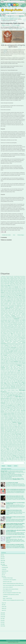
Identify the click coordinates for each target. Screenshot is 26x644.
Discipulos (24, 334)
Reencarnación (9, 422)
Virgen (10, 459)
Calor (2, 302)
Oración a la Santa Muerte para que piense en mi (16, 489)
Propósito (6, 418)
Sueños (14, 445)
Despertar (9, 326)
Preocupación (6, 416)
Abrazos (19, 277)
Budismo (24, 299)
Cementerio (17, 308)
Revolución (11, 427)
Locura (2, 380)
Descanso (2, 326)
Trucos (18, 451)
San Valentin (12, 433)
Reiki (8, 424)
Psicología (10, 419)
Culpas (21, 321)
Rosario (18, 429)
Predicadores (9, 415)
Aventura (5, 295)
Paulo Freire (18, 409)
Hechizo (20, 361)
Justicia (12, 374)
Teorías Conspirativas (22, 448)
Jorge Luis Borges (17, 372)
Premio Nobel (17, 415)
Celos (12, 308)
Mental (9, 392)
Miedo (8, 393)
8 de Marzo (23, 276)
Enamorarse (9, 342)
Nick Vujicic (12, 400)
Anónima (2, 288)
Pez (14, 412)
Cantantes (6, 304)
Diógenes (9, 334)
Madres (16, 382)
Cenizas (21, 308)
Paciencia (16, 404)
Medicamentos (23, 388)
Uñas (8, 454)
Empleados (7, 341)
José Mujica (23, 372)
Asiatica (2, 293)
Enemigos (19, 342)
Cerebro (24, 308)
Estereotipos (7, 349)
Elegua (11, 340)
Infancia (21, 366)
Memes (2, 390)
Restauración (23, 426)
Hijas (4, 362)
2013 (2, 626)
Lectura (22, 376)
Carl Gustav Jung (22, 305)
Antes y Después (22, 288)
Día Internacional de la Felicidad (6, 330)
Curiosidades (13, 322)
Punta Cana (3, 420)
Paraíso (24, 406)
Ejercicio (15, 339)
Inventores (3, 370)
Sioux (23, 440)
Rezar (16, 427)
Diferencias (23, 333)
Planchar (9, 413)
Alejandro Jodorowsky (15, 283)
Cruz (2, 320)
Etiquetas (9, 466)
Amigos (2, 286)
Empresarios (3, 342)
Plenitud (2, 414)
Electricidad (7, 340)
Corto (24, 317)
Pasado (15, 408)
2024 (2, 559)
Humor (19, 364)
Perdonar (2, 411)
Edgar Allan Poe (6, 338)
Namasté (20, 398)
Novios (8, 401)
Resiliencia (11, 426)
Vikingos (2, 458)
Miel (10, 393)
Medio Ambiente (11, 389)
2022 (19, 276)
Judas (21, 373)
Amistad (6, 286)
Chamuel (13, 309)
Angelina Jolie (11, 287)
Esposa (18, 348)
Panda (7, 405)
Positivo (5, 415)
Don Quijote (14, 336)
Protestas (24, 418)
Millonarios (3, 394)
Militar (24, 393)
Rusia (24, 429)
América (24, 285)
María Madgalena (7, 386)
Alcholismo (2, 283)
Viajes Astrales (8, 457)
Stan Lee (21, 444)
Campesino (10, 303)
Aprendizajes (20, 290)
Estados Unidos (22, 348)
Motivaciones (15, 395)
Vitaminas (16, 459)
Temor (4, 448)
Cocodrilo (2, 312)
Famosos (16, 351)
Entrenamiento (6, 345)
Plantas (19, 413)
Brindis (15, 299)
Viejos (24, 457)
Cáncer (17, 303)
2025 (2, 557)
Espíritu (12, 347)
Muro (5, 398)
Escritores (7, 346)
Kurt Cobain (9, 375)
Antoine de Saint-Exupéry (13, 289)
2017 (13, 276)
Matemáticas (3, 388)
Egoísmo (12, 339)
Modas (16, 394)
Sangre (18, 433)
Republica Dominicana (21, 425)
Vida (16, 457)
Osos (8, 404)
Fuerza (2, 356)
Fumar (5, 357)
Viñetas (10, 458)
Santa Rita (24, 434)
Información (8, 367)
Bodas (13, 298)
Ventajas (14, 456)
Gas (8, 358)
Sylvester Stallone (16, 446)
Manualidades (23, 385)
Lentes (16, 377)
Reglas (5, 424)
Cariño (18, 305)
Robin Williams (20, 428)
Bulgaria (8, 300)
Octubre (2, 402)
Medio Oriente (17, 389)
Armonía (10, 292)
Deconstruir (10, 323)
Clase (6, 311)
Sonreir (15, 443)
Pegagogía (11, 410)
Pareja (8, 407)
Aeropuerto (24, 281)
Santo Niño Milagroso (15, 435)
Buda (20, 299)
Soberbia (10, 441)
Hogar (20, 362)
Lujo (10, 381)
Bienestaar (15, 297)
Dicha (7, 333)
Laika (4, 376)
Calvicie (4, 302)
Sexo (13, 439)
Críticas (24, 319)
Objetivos (14, 401)
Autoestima (19, 293)
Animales (16, 287)
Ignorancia (8, 365)
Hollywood (23, 362)
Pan (5, 405)
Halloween (13, 361)
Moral (7, 395)
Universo (5, 454)
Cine (25, 310)
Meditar (21, 389)
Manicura (8, 385)
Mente (12, 392)
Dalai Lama (18, 322)
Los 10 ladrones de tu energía (12, 483)
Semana (20, 436)
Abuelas (5, 278)
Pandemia (10, 405)
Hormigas (16, 363)
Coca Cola (16, 311)
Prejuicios (13, 415)
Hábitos (4, 361)
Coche (22, 311)
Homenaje (7, 363)
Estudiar (14, 349)
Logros (5, 380)
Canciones (20, 303)
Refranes (24, 422)
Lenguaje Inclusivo (11, 377)
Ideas (2, 365)
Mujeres (20, 397)
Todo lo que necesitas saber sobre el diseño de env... (14, 585)
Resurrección (7, 427)
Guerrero (21, 360)
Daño (21, 322)
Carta (18, 306)
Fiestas (18, 353)
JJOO (2, 372)
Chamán (9, 309)
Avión (10, 294)
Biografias (23, 297)
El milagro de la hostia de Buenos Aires (14, 510)
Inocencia (19, 367)
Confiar (2, 316)
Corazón (9, 317)
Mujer (17, 397)
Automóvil (23, 293)
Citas (4, 311)
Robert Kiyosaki (14, 428)
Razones (24, 420)
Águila (11, 282)
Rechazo (9, 421)
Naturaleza (3, 399)
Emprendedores (22, 341)
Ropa (15, 429)
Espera (5, 347)
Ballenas (24, 295)
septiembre (4, 571)
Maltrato (20, 384)
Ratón (19, 420)
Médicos (6, 389)
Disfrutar (15, 335)
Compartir (23, 313)
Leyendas (12, 378)
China (4, 310)
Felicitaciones (15, 352)
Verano (17, 456)
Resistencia (15, 426)
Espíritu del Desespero (18, 347)
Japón (11, 371)
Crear (22, 318)
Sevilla (11, 439)
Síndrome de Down (15, 440)
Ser (23, 438)
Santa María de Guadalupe (10, 434)
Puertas (24, 419)
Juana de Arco (13, 373)
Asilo (4, 293)
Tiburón (15, 449)
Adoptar (17, 281)
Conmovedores (7, 316)
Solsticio (2, 443)
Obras (20, 401)
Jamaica (8, 371)
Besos (6, 297)
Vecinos (22, 455)
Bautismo (14, 296)
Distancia (19, 335)
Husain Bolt (22, 364)
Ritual (8, 428)
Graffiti (24, 359)
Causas (21, 307)
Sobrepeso (14, 441)
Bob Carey (5, 298)
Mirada (6, 394)
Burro (15, 300)
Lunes (12, 381)
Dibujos (4, 333)
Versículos (24, 456)
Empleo (11, 341)
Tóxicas (16, 450)
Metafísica (15, 392)
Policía (18, 414)
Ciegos (16, 310)
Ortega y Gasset (22, 403)
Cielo (18, 310)
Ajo (19, 282)
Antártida (13, 288)
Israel (20, 370)
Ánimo (20, 287)
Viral (7, 459)
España (24, 346)
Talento (24, 446)
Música (8, 398)
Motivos (20, 395)
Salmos (24, 430)
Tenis (13, 448)
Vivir (19, 459)
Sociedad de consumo (5, 442)
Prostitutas (16, 418)
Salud (8, 431)
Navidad (7, 399)
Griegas (15, 360)
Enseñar (2, 345)
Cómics (10, 314)
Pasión (21, 408)
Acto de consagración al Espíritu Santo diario (12, 23)
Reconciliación (19, 421)
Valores (13, 455)
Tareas (11, 447)
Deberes (5, 323)
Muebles (5, 397)
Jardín (13, 371)
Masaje (4, 387)
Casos (2, 307)
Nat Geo (24, 398)
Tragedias (2, 451)
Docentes (2, 336)
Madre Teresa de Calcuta (9, 383)
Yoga (24, 460)
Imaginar (24, 365)
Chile (2, 310)
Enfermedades (4, 343)
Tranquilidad (6, 451)
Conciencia (16, 315)
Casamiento (23, 306)
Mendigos (9, 390)
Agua (9, 282)
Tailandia (21, 446)
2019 (2, 615)
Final (4, 354)
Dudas (12, 337)
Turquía (24, 451)
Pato (1, 409)
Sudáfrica (10, 445)
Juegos (24, 373)
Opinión (14, 402)
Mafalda (2, 384)
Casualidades (6, 307)
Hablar (7, 361)
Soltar (5, 443)
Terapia (2, 449)
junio (3, 577)
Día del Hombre (13, 329)
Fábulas (17, 350)
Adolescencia (13, 281)
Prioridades (3, 417)
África (2, 282)
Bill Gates (19, 297)
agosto (3, 573)
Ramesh (12, 420)
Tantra (2, 447)
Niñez (18, 400)
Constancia (18, 316)
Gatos (18, 357)
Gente (8, 359)
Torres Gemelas (12, 450)
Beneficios (3, 297)
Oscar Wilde (3, 404)
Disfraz (12, 335)
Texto (8, 449)
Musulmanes (16, 398)
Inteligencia (3, 369)
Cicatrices (13, 310)
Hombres (3, 363)
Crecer (24, 318)
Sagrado (15, 430)
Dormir (4, 337)
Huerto (6, 364)
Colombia (21, 312)
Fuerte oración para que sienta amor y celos (15, 496)
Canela (2, 304)
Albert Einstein (23, 282)
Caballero (2, 301)
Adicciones (6, 281)
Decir (7, 323)
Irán (15, 370)
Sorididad (24, 443)
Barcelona (8, 296)
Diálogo (17, 332)
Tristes (12, 451)
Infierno (24, 366)
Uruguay (11, 454)
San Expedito (15, 432)
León (19, 377)
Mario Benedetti (17, 386)
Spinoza (18, 444)
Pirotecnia (6, 413)
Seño (14, 438)
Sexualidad (16, 439)
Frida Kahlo (13, 355)
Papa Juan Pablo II (4, 406)
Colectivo (14, 312)
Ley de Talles (7, 378)
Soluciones (11, 443)
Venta (11, 456)
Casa (20, 306)
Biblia (9, 297)
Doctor (6, 336)
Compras (2, 315)
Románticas (12, 429)
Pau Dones (8, 409)
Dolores (11, 336)
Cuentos (24, 320)
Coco (25, 311)
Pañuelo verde (15, 405)
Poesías (13, 414)
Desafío (2, 325)
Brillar (12, 299)
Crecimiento (3, 319)
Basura (11, 296)
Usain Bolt (15, 454)
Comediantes (3, 314)
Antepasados (17, 288)
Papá (18, 405)
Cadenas (9, 301)
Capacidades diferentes (21, 304)
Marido (12, 386)
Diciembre (11, 333)
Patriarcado (4, 409)
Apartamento (6, 290)
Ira (14, 370)
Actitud (12, 279)
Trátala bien (5, 596)
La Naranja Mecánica (22, 375)
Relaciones (13, 424)
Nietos (16, 400)
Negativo (11, 399)
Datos (24, 322)
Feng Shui (11, 353)
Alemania (2, 284)
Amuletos (13, 286)
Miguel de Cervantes (15, 393)
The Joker (11, 449)
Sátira (2, 436)
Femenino (19, 352)
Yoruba (2, 461)
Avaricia (2, 295)
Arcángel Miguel (18, 291)
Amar (15, 285)
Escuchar (11, 346)
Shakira (24, 439)
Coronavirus (14, 317)
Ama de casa (7, 285)
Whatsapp (12, 460)
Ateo (10, 293)
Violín (5, 459)
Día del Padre (23, 329)
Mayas (19, 388)
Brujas (18, 299)
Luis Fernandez (6, 381)
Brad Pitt (6, 299)
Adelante (2, 281)
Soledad (19, 442)
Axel (12, 295)
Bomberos (20, 298)
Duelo (14, 337)
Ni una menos (6, 400)
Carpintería (13, 306)
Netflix (2, 400)
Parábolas (14, 406)
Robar (11, 428)
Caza (24, 307)
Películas (18, 410)
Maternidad (11, 388)
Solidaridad (23, 442)
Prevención (19, 416)
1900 (6, 276)
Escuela (14, 346)
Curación (9, 322)
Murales (2, 398)
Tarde (9, 447)
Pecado (2, 410)
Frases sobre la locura (7, 591)
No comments (16, 25)
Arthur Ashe (16, 292)
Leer (25, 376)
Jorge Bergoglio (11, 372)
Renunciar (6, 425)
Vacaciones (21, 454)
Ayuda (16, 294)
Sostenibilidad (10, 444)
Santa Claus (21, 433)
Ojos (11, 402)
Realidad (2, 421)
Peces (5, 410)
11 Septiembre (3, 276)
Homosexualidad (12, 363)
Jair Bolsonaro (3, 371)
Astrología (7, 293)
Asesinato (23, 292)
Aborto (15, 277)
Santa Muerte (18, 434)
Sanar (16, 433)
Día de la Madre (11, 327)
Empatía (2, 341)
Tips (2, 450)
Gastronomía (12, 358)
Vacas (24, 454)
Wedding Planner (7, 460)
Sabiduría (2, 430)
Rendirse (2, 425)
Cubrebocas (17, 320)
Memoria (5, 390)
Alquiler (20, 284)
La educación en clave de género (9, 580)
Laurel (12, 376)
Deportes (12, 324)
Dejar (21, 323)
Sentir (12, 438)
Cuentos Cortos (4, 321)
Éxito (9, 350)
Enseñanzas (23, 344)
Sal (21, 430)
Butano (21, 300)
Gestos (18, 359)
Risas (5, 428)
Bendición (24, 296)
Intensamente (16, 369)
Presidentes (14, 416)
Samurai (18, 431)
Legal (2, 377)
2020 (17, 276)
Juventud (15, 374)
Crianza (9, 319)
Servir (8, 439)
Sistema (2, 441)
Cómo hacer (18, 313)
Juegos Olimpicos (4, 374)
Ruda (22, 429)
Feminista (7, 353)
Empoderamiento (16, 341)
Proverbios (2, 419)
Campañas (6, 303)
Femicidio (24, 352)
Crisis (12, 319)
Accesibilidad (23, 278)
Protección (20, 418)
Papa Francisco (22, 405)
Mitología (11, 394)
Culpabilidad (17, 321)
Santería (2, 435)
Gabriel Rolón (20, 357)
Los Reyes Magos (19, 380)
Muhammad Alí (13, 397)
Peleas (15, 410)
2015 (2, 622)
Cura (6, 322)
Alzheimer (2, 285)
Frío (16, 355)
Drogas (9, 337)
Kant (20, 374)
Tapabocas (5, 447)
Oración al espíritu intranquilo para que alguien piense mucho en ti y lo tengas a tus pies (15, 524)
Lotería (24, 380)
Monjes (2, 395)
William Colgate (20, 460)
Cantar (10, 304)
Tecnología (20, 447)
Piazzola (22, 412)
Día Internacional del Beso (14, 331)
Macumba (24, 381)
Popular (3, 466)
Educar (2, 339)
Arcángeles (23, 291)
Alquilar (17, 284)
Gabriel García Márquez (13, 357)
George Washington (13, 359)
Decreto (19, 323)
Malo (17, 384)
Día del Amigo (7, 329)
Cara (6, 305)
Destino (13, 326)
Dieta (17, 333)
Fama (9, 351)
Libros (24, 378)
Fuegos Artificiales (22, 355)
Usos (18, 454)
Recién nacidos (14, 421)
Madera (2, 383)
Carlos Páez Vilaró (4, 306)
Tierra (24, 449)
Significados (6, 440)
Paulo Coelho (13, 409)
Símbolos (10, 440)
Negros (18, 399)
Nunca (11, 401)
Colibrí (17, 312)
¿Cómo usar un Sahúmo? (8, 587)
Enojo (19, 344)
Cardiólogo (12, 305)
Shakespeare (20, 439)
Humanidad (12, 364)
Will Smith (16, 460)
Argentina (3, 292)
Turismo (21, 451)
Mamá (24, 383)
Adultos (20, 281)
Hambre (16, 361)
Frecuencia (9, 355)
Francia (2, 355)
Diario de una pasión (22, 332)
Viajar (4, 457)
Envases (13, 345)
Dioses (15, 334)
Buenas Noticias (4, 300)
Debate (2, 323)
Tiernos (21, 449)
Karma (2, 375)
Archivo (16, 466)
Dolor (8, 336)
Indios (17, 366)
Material (7, 388)
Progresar (2, 418)
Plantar (16, 413)
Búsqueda (18, 300)
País (21, 404)
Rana (14, 420)
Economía (24, 337)
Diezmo (20, 333)
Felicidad (10, 352)
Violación (13, 458)
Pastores (24, 408)
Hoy (4, 364)
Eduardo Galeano (18, 338)
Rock (25, 428)
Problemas (7, 417)
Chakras (6, 309)
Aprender (16, 290)
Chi (22, 309)
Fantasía (20, 351)
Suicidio (24, 445)
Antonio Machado (20, 289)
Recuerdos (23, 421)
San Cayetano (5, 432)
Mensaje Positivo (15, 390)
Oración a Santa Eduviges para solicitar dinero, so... (13, 583)
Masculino (24, 387)
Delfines (24, 323)
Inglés (12, 367)
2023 (21, 276)
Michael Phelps (3, 393)
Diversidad (24, 335)
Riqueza (2, 428)
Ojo (10, 402)
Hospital (24, 363)
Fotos (24, 354)
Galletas (2, 358)
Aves (8, 295)
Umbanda (8, 453)
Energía (24, 342)
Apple (13, 290)
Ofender (7, 402)
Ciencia (20, 310)
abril (3, 605)
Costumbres (15, 318)
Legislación (5, 377)
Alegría (9, 283)
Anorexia (5, 288)
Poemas (9, 414)
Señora (16, 438)
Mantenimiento (14, 385)
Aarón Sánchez (3, 277)
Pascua (18, 408)
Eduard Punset (12, 338)
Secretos (5, 436)
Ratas (16, 420)
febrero (3, 608)
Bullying (12, 300)
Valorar (10, 455)
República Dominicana (5, 426)
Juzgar (18, 374)
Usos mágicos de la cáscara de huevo (11, 589)
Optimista (23, 402)
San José (19, 432)
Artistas (20, 292)
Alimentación (7, 284)
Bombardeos (16, 298)
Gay (21, 357)
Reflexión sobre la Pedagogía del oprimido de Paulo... (14, 600)
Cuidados (13, 321)
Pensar (24, 410)
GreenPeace (12, 360)
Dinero (6, 334)
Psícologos (18, 419)
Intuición (24, 369)
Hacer (10, 361)
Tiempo (18, 449)
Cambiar (7, 302)
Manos (11, 385)
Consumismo (23, 316)
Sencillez (5, 438)
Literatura (16, 379)
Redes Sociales (4, 422)
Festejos (15, 353)
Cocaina (19, 311)
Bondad (24, 298)
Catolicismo (6, 18)
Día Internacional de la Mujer (18, 330)
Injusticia (15, 367)
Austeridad (13, 293)
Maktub (13, 384)
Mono (4, 395)
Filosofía (21, 353)
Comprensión (7, 315)
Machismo (20, 381)
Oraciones (12, 19)
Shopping (2, 440)
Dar (23, 322)
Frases (5, 355)
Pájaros (24, 404)
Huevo (8, 364)
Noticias (5, 401)
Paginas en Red (15, 642)
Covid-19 (19, 318)
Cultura (24, 321)
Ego (9, 339)
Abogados (12, 277)
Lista (13, 379)
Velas (2, 456)
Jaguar (24, 370)
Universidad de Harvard (16, 453)
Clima (13, 311)
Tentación (16, 448)
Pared (6, 408)
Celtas (14, 308)
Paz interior (23, 409)
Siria (25, 440)
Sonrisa (18, 443)
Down (7, 337)
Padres (19, 404)
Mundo (24, 397)
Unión (11, 453)
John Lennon (5, 372)
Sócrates (11, 442)
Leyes (15, 378)
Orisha (18, 403)
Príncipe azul (23, 416)
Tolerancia (4, 450)
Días (2, 333)
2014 (8, 276)
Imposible (2, 366)
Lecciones (15, 376)
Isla (18, 370)
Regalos (2, 424)
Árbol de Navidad (7, 291)
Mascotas (13, 387)
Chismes (7, 310)
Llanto (20, 379)
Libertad (21, 378)
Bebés (17, 295)
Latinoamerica (8, 376)
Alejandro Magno (22, 283)
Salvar (16, 431)
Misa (9, 394)
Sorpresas (2, 444)
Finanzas (6, 354)
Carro (16, 306)
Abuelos (8, 278)
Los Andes (14, 380)
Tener (11, 448)
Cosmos (11, 318)
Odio (5, 402)
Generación (3, 359)
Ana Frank (17, 286)
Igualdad (12, 365)
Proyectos (6, 419)
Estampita (2, 349)
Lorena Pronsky (9, 380)
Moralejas (10, 395)
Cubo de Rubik (12, 320)
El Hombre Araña (21, 339)
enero (3, 610)
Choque (10, 310)
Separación (20, 438)
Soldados (16, 442)
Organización (8, 403)
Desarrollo (19, 325)
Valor (8, 455)
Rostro (20, 429)
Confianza (23, 315)
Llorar (22, 379)
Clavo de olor (10, 311)
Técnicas (16, 447)
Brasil (10, 299)
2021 (2, 564)
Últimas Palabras (4, 453)
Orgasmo (12, 403)
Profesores (23, 417)
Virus (13, 459)
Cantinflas (14, 304)
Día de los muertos (17, 327)
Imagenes (19, 365)
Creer (7, 319)
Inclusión (7, 366)
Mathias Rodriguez (6, 25)
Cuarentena (5, 320)
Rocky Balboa (7, 429)
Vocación (22, 459)
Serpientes (5, 439)
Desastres (24, 325)
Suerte (16, 445)
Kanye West (23, 374)
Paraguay (21, 406)
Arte (13, 292)
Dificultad (2, 334)
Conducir (19, 315)
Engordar (17, 344)
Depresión (20, 324)
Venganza (8, 456)
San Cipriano (10, 432)
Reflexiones (20, 422)
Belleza (20, 295)
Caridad (15, 305)
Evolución (6, 350)
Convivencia (3, 317)
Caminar (20, 302)
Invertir (9, 370)
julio (3, 575)
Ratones (21, 420)
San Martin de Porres (7, 433)
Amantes (12, 285)
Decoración (15, 323)
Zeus (6, 461)
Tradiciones (23, 450)
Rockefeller (2, 429)
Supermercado (10, 446)
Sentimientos (9, 438)
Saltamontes (3, 431)
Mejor (24, 389)
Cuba (8, 320)
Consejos (13, 316)
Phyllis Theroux (18, 412)
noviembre (4, 567)
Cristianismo (12, 18)
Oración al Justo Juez (7, 582)
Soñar (21, 443)
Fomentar (17, 354)
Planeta (13, 413)
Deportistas (16, 324)
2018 (15, 276)
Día (15, 326)
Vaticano (19, 455)
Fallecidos (5, 351)
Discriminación (3, 335)
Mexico (21, 392)
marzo (3, 607)
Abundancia (12, 278)
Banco (2, 296)
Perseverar (18, 411)
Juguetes (8, 374)
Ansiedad (9, 288)
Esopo (21, 346)
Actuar (24, 279)
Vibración (13, 457)
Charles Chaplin (18, 309)
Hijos (7, 362)
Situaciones (6, 441)
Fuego (18, 355)
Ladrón (2, 376)
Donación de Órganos (21, 336)
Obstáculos (23, 401)
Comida (13, 313)
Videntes (18, 457)
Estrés (11, 349)
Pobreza (5, 414)
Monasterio (24, 394)
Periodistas (10, 411)
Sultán (2, 446)
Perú (6, 412)
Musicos (11, 398)
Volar (24, 459)
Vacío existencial (3, 455)
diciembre (4, 565)
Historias (16, 362)
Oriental (15, 403)
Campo (14, 303)
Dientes (14, 333)
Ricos (19, 427)
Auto (15, 293)
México (24, 392)
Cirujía (2, 311)
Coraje (6, 317)
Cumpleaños (3, 322)
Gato (16, 357)
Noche (24, 400)
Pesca (8, 412)
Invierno (12, 370)
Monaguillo (20, 394)
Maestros (23, 382)
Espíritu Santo (18, 18)
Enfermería (13, 344)
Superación (5, 446)
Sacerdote (10, 430)
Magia (5, 383)
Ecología (20, 337)
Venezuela (5, 456)
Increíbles (11, 366)
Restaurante (3, 427)
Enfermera (9, 344)
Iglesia (4, 365)
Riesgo (21, 427)
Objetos (17, 401)
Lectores (19, 376)
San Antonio (22, 431)
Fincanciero (10, 354)
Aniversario (23, 287)
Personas (3, 412)
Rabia (6, 420)
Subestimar (7, 445)
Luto (15, 381)
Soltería (7, 443)
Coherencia (6, 312)
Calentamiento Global (21, 301)
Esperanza (9, 347)
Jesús (19, 371)
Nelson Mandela (22, 399)
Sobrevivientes (19, 441)
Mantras (18, 385)
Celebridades (8, 308)
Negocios (14, 399)
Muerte (8, 397)
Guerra (18, 360)
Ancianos (2, 287)
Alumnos (24, 284)
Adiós (9, 281)
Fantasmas (23, 351)
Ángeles (7, 287)
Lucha (2, 381)
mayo (3, 603)
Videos (21, 457)
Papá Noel (10, 406)
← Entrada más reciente (6, 235)
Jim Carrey (23, 371)
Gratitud (5, 360)
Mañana (2, 386)
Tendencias (7, 448)
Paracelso (17, 406)
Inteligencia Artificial (9, 369)
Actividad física (17, 279)
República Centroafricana (13, 425)
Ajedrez (17, 282)
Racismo (9, 420)
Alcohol (6, 283)
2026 (2, 555)
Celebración (3, 308)
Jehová (16, 371)
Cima (23, 310)
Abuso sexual (18, 278)
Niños (21, 400)
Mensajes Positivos (5, 19)
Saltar (6, 431)
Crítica (21, 319)
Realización (6, 421)
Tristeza (15, 451)
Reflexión (14, 422)
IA (25, 364)
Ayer (14, 295)
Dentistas (2, 324)
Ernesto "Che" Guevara (22, 345)
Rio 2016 (24, 427)
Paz (21, 409)
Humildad (16, 364)
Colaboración (10, 312)
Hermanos (23, 361)
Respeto (19, 426)
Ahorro (14, 282)
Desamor (6, 325)
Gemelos (24, 358)
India (14, 366)
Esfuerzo (18, 346)
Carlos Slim (9, 306)
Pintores (2, 413)
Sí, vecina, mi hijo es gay (8, 578)
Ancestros (24, 286)
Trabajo (19, 450)
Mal (15, 384)
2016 (10, 276)
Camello (17, 302)
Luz (16, 381)
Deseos (6, 326)
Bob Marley (9, 298)
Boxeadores (3, 299)
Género (6, 359)
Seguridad (17, 436)
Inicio (2, 18)
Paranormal (3, 408)
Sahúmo (18, 430)
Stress (4, 445)
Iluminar (15, 365)
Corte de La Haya (20, 317)
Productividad (11, 417)
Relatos (16, 424)
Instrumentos (23, 367)
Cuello (21, 320)
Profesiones (19, 417)
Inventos (6, 370)
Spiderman (15, 444)
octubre (3, 569)
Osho (6, 404)
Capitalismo (3, 305)
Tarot (14, 447)
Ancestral (20, 286)
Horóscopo (20, 363)
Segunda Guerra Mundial (11, 436)
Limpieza (6, 379)
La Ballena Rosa (15, 375)
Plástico (22, 413)
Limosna (2, 379)
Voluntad (2, 460)
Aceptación (6, 279)
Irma (17, 370)
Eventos (2, 350)
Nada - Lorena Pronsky (7, 598)
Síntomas (20, 440)
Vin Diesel (6, 458)
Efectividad (6, 339)
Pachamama (12, 404)
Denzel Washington (7, 324)
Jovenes (9, 373)
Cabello (6, 301)
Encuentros (14, 342)
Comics (7, 314)
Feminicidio (3, 353)
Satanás (24, 435)
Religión (16, 19)
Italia (22, 370)
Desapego (15, 325)
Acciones (2, 279)
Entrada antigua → (21, 235)
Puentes (21, 419)
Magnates (9, 384)
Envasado (10, 345)
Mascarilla (8, 387)
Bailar (21, 295)
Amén (21, 285)
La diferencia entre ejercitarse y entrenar (11, 595)
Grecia (8, 360)
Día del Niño (18, 329)
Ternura (5, 449)
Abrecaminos (23, 277)
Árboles (13, 291)
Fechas (7, 352)
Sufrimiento (20, 445)
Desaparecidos (11, 325)
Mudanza (2, 397)
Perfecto (6, 411)
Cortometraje (3, 318)
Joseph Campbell (4, 373)
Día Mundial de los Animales (11, 332)
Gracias (21, 359)
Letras (21, 377)
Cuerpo (9, 321)
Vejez (24, 455)
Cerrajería (2, 309)
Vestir (2, 457)
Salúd (11, 431)
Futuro (8, 356)
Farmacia (2, 352)
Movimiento (23, 395)
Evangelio (23, 349)
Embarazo (19, 340)
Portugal (2, 415)
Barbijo (4, 296)
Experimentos (12, 350)
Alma (11, 284)
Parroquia (12, 408)
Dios (12, 334)
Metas (18, 392)
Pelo (21, 410)
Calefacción (15, 301)
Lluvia (24, 379)
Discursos (8, 335)
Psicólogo (14, 419)
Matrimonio (15, 388)
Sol (13, 442)
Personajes (23, 411)
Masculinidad (19, 387)
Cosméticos (7, 318)
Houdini (2, 364)
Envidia (16, 345)
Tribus (10, 451)
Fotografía (21, 354)
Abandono (8, 277)
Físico (14, 354)
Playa (24, 413)
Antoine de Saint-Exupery (5, 289)
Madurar (20, 383)
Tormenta (8, 450)
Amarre (18, 285)
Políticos (24, 414)
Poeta (15, 414)
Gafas (24, 357)
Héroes (2, 362)
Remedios (24, 424)
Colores (24, 312)
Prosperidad (11, 418)
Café (12, 301)
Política (20, 414)
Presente (10, 416)
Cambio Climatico (12, 302)
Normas (2, 401)
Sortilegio (6, 444)
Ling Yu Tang (10, 379)
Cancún (24, 303)
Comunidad (11, 315)
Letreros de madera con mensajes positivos (15, 544)
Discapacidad (19, 334)
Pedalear (8, 410)
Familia (12, 351)
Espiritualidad (13, 348)
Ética (20, 349)
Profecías (15, 417)
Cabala (24, 300)
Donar (2, 337)
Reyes (14, 427)
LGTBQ (18, 378)
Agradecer (5, 282)
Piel (25, 412)
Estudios (17, 349)
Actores (21, 279)
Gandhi (6, 357)
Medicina (3, 389)
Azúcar (19, 295)
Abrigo (2, 278)
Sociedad (24, 441)
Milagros (21, 393)
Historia (12, 362)
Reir (10, 424)
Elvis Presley (15, 340)
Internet (20, 369)
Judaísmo (18, 373)
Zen (4, 461)
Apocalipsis (10, 290)
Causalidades (17, 307)
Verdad (20, 456)
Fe (5, 352)
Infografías (3, 367)
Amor (9, 286)
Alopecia (14, 284)
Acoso (9, 279)
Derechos (24, 324)
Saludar (13, 431)
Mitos (14, 394)
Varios (16, 455)
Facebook (20, 350)
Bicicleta (12, 297)
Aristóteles (7, 292)
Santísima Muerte (7, 435)
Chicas (24, 309)
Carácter (9, 305)
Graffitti (2, 360)
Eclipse (17, 337)
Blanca (2, 298)
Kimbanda (5, 375)
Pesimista (11, 412)
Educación (23, 338)
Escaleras (2, 346)
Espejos (2, 347)
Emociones (23, 340)
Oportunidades (18, 402)
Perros (14, 411)
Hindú (9, 362)
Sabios (6, 430)
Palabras (2, 405)
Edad (2, 338)
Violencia (18, 458)
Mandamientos (3, 385)
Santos (21, 435)
